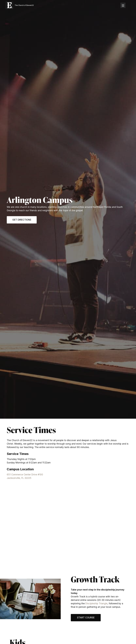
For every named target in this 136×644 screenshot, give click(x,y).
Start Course (86, 618)
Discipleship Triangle (96, 604)
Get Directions (22, 220)
